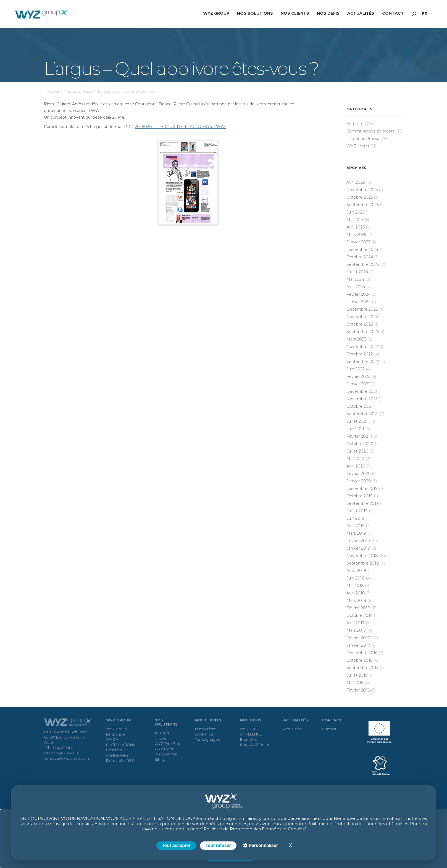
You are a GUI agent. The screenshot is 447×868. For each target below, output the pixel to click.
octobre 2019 (360, 496)
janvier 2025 (358, 242)
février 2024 (358, 294)
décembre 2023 (362, 309)
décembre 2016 (362, 653)
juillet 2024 (357, 272)
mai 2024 (355, 279)
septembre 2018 (363, 563)
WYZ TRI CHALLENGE (251, 731)
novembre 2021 (362, 399)
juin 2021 (355, 429)
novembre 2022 (362, 347)
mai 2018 (355, 586)
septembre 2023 (363, 332)
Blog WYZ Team (255, 745)
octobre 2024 (360, 257)
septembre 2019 (363, 503)
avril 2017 (356, 623)
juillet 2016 (357, 675)
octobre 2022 (360, 354)
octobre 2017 (360, 615)
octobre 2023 (360, 324)
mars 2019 (356, 533)
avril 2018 (356, 593)
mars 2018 (356, 601)
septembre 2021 (362, 414)
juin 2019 (355, 518)
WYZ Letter (358, 146)
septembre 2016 (362, 668)
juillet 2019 (357, 511)
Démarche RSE (120, 760)
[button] (427, 14)
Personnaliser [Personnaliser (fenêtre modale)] (263, 845)
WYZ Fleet (164, 749)
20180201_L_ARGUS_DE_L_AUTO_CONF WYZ (180, 127)
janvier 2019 (358, 548)
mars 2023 (356, 339)
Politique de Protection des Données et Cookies (254, 829)
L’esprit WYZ (117, 750)
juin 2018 (356, 578)
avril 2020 (356, 466)
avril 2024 (356, 287)
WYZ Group (117, 729)
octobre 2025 (360, 197)
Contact (329, 729)
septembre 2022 (363, 362)
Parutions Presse (363, 139)
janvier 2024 (359, 302)
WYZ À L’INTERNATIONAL (122, 742)
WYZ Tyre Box (167, 744)
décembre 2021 (362, 391)
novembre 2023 (362, 317)
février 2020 (359, 474)
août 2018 (356, 571)
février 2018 (358, 608)
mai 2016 (355, 683)
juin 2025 (355, 212)
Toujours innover (162, 736)
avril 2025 (356, 227)
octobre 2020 (360, 444)
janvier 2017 (358, 645)
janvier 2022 (358, 384)
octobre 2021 (359, 406)
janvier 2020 (359, 481)
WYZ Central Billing (166, 757)
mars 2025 (356, 235)
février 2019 (358, 541)
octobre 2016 (359, 660)
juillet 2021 (357, 421)
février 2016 (358, 690)
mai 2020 (355, 459)
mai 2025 (355, 220)
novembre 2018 (362, 556)
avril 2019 (356, 526)
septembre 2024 (363, 264)
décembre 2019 (362, 488)
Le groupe (115, 734)
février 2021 (358, 436)
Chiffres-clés (117, 755)
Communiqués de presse (371, 131)
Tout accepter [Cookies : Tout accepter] (176, 845)
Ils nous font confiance (205, 731)
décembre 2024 (362, 250)
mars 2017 (356, 630)
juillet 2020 (357, 451)
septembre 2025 (363, 205)
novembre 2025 (362, 190)
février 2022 (358, 376)
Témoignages (207, 739)
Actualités (356, 124)
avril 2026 (356, 182)
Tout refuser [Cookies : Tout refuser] (218, 845)
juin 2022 (356, 369)
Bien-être (249, 739)
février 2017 (358, 638)
